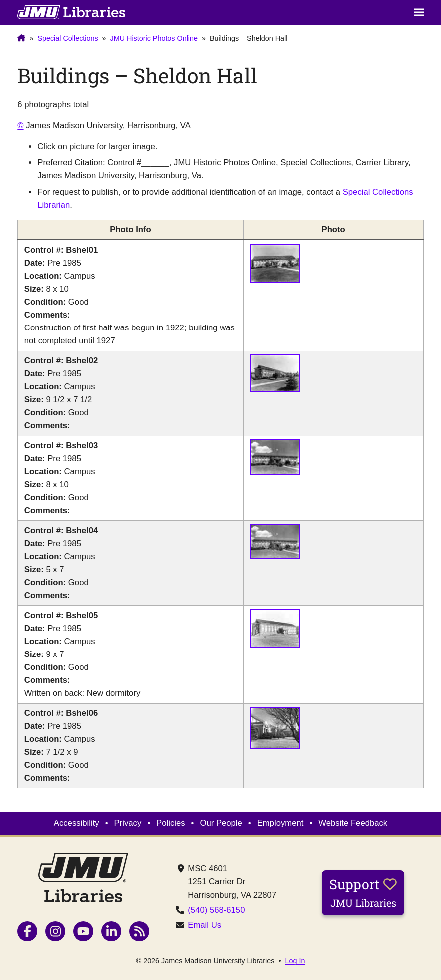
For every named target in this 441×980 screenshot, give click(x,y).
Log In (295, 961)
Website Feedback (353, 823)
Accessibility (77, 823)
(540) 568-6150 (216, 910)
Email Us (205, 925)
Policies (171, 823)
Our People (221, 823)
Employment (280, 823)
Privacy (128, 823)
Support (363, 892)
